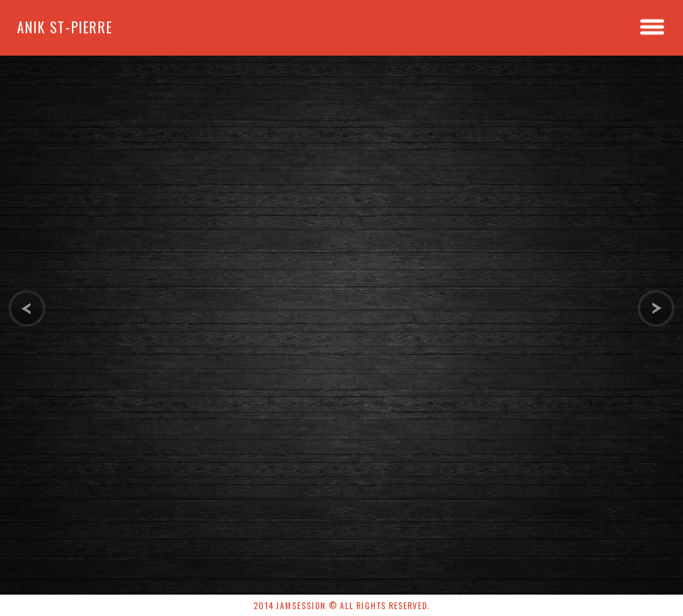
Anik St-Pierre (65, 27)
